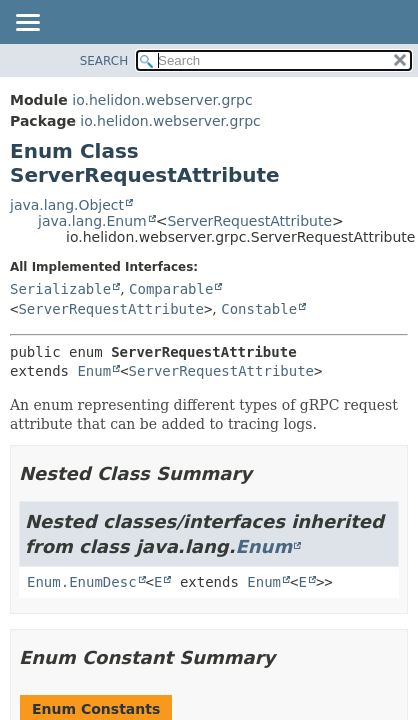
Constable (259, 309)
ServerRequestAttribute (249, 221)
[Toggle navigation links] (27, 24)
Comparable (171, 289)
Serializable (60, 289)
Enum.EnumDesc (82, 582)
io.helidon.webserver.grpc (162, 100)
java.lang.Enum (92, 221)
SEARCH (104, 61)
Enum (94, 371)
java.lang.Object (67, 205)
